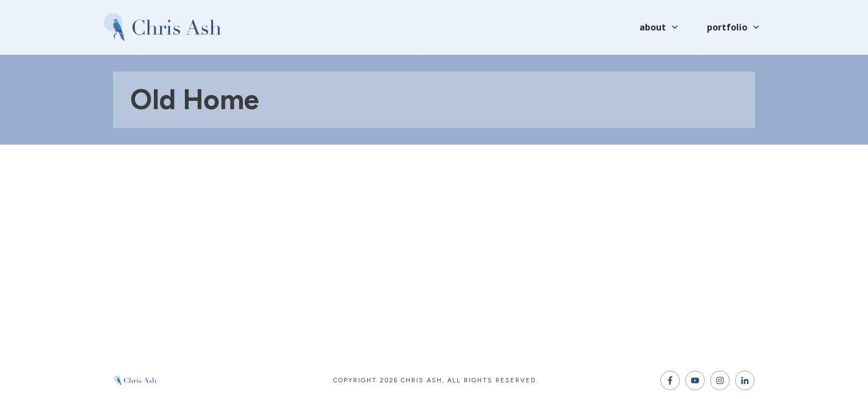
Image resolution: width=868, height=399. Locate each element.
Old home (195, 99)
